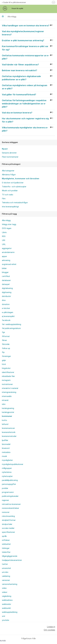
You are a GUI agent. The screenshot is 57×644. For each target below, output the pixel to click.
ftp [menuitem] (3, 352)
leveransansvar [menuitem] (8, 428)
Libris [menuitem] (4, 232)
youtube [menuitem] (5, 620)
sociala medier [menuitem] (8, 528)
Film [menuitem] (4, 199)
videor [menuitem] (5, 592)
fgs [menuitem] (3, 332)
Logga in (51, 627)
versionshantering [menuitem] (10, 584)
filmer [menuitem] (4, 340)
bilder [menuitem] (4, 268)
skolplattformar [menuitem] (9, 520)
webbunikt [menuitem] (6, 608)
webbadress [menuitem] (7, 600)
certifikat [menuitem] (6, 276)
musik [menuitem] (4, 456)
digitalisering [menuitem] (7, 288)
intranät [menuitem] (5, 400)
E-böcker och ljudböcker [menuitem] (13, 183)
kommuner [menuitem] (7, 416)
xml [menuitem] (3, 616)
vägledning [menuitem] (7, 596)
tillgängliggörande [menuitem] (10, 556)
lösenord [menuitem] (6, 448)
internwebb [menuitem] (7, 396)
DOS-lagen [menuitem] (7, 228)
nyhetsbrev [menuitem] (7, 472)
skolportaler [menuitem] (7, 524)
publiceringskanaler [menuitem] (10, 496)
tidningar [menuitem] (6, 548)
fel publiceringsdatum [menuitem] (11, 328)
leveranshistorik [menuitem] (9, 432)
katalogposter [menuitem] (8, 412)
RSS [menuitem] (4, 236)
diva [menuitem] (4, 300)
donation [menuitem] (6, 304)
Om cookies (49, 630)
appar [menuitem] (4, 256)
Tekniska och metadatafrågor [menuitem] (15, 203)
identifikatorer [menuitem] (8, 372)
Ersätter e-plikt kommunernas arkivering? (29, 40)
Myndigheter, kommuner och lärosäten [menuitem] (21, 179)
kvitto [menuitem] (4, 420)
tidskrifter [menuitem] (6, 552)
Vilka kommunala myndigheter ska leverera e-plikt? (29, 129)
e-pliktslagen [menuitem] (8, 312)
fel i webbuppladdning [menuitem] (11, 324)
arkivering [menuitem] (6, 260)
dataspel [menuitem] (6, 284)
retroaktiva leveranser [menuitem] (11, 504)
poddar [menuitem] (5, 488)
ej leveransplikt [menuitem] (8, 316)
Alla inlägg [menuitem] (6, 220)
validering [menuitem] (6, 576)
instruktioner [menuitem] (7, 384)
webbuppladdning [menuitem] (10, 612)
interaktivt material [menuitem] (10, 388)
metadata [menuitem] (6, 452)
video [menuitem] (4, 588)
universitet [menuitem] (6, 568)
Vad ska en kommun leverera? (29, 112)
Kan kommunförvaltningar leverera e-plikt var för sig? (29, 48)
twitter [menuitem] (5, 564)
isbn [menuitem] (4, 404)
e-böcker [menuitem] (6, 308)
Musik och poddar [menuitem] (10, 191)
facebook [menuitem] (6, 320)
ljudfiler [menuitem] (5, 440)
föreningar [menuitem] (6, 356)
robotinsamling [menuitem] (8, 516)
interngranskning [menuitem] (9, 392)
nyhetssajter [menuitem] (7, 476)
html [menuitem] (4, 364)
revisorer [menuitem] (6, 512)
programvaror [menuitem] (8, 492)
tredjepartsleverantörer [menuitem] (12, 560)
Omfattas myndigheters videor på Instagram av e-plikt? (29, 87)
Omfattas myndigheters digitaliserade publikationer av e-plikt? (29, 78)
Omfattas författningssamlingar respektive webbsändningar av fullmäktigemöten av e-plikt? (29, 103)
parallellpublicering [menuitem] (10, 480)
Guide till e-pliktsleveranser (14, 2)
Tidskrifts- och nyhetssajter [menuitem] (14, 187)
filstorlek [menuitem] (6, 344)
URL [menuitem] (4, 244)
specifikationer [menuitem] (8, 532)
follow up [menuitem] (6, 348)
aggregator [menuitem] (7, 248)
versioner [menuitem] (6, 580)
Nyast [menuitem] (5, 149)
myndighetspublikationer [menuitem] (13, 464)
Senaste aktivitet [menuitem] (9, 153)
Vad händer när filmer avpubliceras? (29, 64)
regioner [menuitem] (5, 500)
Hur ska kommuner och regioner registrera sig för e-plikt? (29, 120)
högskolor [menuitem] (6, 368)
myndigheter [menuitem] (7, 460)
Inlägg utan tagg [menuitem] (9, 224)
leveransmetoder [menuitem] (9, 436)
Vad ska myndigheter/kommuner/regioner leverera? (29, 33)
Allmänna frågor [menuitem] (9, 175)
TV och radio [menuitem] (8, 195)
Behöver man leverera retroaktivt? (29, 70)
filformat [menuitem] (6, 336)
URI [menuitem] (4, 240)
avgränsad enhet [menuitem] (9, 264)
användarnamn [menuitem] (8, 252)
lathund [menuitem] (5, 424)
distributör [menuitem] (6, 296)
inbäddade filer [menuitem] (8, 376)
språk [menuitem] (4, 536)
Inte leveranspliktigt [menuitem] (10, 207)
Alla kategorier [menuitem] (8, 171)
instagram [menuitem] (6, 380)
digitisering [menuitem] (7, 292)
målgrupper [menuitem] (7, 468)
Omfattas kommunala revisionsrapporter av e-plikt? (29, 57)
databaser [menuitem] (6, 280)
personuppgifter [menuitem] (9, 484)
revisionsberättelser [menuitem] (10, 508)
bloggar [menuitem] (5, 272)
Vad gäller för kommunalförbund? (29, 94)
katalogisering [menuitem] (8, 408)
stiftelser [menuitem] (6, 540)
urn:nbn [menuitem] (5, 572)
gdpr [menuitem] (4, 360)
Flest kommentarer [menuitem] (10, 157)
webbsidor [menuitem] (7, 604)
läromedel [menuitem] (6, 444)
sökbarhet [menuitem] (6, 544)
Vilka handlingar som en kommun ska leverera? (29, 25)
